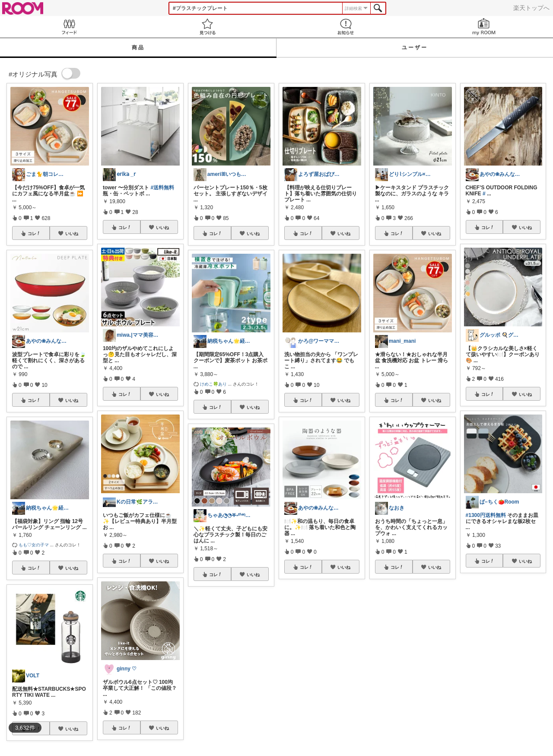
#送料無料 (163, 188)
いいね (72, 233)
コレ (34, 233)
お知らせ (346, 27)
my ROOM (484, 27)
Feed (69, 27)
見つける (207, 27)
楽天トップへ (531, 8)
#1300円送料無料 (486, 515)
